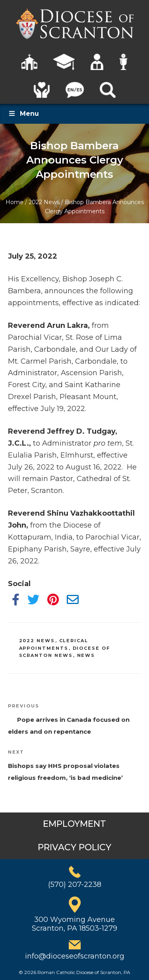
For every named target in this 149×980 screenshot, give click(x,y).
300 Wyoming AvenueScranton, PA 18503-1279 (74, 924)
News (86, 655)
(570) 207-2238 (75, 885)
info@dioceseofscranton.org (75, 956)
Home (15, 202)
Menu (23, 114)
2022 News (44, 202)
